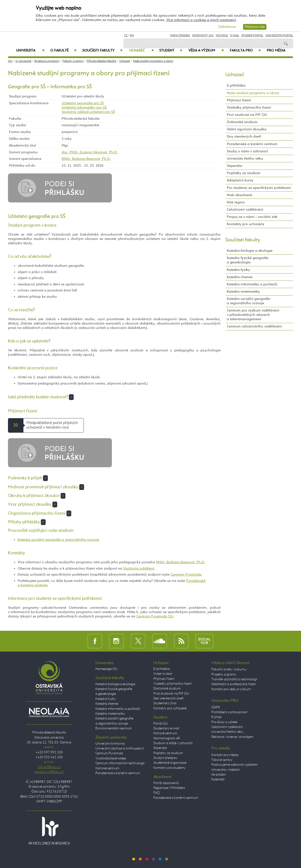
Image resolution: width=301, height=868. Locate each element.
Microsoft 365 (203, 36)
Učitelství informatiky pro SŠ (84, 108)
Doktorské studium (242, 122)
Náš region (236, 202)
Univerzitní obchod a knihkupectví (120, 749)
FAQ (157, 793)
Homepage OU (106, 669)
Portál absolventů (166, 783)
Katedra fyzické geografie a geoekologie (248, 260)
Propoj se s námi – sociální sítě (252, 217)
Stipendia (235, 166)
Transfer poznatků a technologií (234, 679)
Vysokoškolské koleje (111, 758)
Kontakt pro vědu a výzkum (231, 689)
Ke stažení (219, 775)
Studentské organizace (170, 763)
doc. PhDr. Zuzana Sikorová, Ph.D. (90, 152)
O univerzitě (23, 61)
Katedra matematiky (243, 292)
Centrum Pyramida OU (155, 616)
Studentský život (165, 703)
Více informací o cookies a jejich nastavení (201, 20)
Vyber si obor (163, 674)
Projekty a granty (224, 675)
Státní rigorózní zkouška (247, 129)
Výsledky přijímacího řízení (249, 108)
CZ (126, 36)
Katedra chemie (240, 277)
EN (132, 36)
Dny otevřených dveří (244, 137)
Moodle (222, 36)
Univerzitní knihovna (110, 744)
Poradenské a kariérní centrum (252, 144)
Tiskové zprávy (222, 760)
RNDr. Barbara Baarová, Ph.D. (86, 159)
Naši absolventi (240, 195)
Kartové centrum (107, 768)
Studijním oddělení (139, 568)
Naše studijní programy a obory (153, 61)
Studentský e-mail (166, 728)
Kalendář (218, 779)
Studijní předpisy (165, 758)
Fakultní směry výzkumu (229, 669)
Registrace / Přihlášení (169, 788)
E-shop (216, 717)
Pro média (276, 51)
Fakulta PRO (245, 51)
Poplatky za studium (244, 173)
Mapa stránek (180, 36)
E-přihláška (236, 85)
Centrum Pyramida (186, 575)
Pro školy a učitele (224, 722)
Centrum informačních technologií (120, 763)
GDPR (216, 707)
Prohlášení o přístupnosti (229, 712)
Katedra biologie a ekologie (250, 251)
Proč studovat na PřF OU (247, 115)
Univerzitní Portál (279, 36)
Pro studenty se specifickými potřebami (259, 188)
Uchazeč (141, 51)
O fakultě (63, 51)
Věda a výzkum (206, 51)
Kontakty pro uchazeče (246, 224)
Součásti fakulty (102, 51)
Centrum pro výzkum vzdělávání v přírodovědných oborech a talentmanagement (253, 315)
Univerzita (30, 51)
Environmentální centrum (114, 728)
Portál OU (161, 724)
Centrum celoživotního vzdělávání (254, 326)
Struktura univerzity (47, 61)
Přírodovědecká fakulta (101, 61)
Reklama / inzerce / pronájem (232, 737)
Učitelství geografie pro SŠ (83, 103)
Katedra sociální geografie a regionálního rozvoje (58, 540)
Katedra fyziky (238, 270)
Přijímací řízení (239, 100)
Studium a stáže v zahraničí (173, 743)
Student (171, 51)
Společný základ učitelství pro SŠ (88, 112)
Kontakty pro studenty (169, 768)
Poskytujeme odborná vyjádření (234, 765)
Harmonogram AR (167, 738)
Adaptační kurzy (240, 180)
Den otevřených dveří (168, 698)
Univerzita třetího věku (245, 159)
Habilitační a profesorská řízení (234, 684)
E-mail (235, 36)
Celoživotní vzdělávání (245, 210)
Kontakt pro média (225, 755)
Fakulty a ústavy (73, 61)
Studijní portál (252, 36)
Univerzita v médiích (226, 770)
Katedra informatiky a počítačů (252, 284)
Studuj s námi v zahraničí (247, 151)
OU (10, 61)
